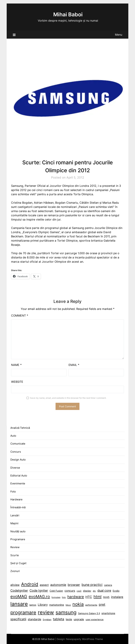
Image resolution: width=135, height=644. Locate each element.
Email (74, 365)
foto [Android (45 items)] (64, 597)
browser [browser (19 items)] (74, 585)
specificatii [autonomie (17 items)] (18, 619)
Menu (119, 35)
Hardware (16, 499)
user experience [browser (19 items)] (95, 620)
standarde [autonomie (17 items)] (34, 619)
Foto (13, 492)
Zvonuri (15, 571)
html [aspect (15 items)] (97, 597)
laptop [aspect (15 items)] (33, 605)
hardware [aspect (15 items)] (76, 597)
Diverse (15, 468)
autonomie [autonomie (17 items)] (58, 585)
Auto (13, 436)
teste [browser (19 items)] (69, 619)
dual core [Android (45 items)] (104, 590)
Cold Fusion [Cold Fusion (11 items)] (56, 591)
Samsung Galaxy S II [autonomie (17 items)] (89, 613)
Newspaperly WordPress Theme (84, 639)
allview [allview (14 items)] (15, 585)
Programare (18, 539)
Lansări (15, 515)
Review (15, 547)
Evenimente (18, 483)
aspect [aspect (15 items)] (44, 585)
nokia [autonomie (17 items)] (78, 604)
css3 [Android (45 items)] (79, 591)
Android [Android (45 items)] (30, 584)
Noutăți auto (18, 531)
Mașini (14, 523)
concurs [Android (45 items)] (70, 591)
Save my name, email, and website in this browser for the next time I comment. (68, 398)
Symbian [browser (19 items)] (47, 620)
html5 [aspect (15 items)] (106, 597)
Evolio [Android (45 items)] (116, 591)
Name (16, 365)
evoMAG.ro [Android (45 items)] (39, 597)
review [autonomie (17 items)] (46, 612)
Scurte (15, 555)
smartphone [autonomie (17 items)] (108, 613)
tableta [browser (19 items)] (59, 619)
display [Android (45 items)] (87, 591)
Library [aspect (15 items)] (43, 605)
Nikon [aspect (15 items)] (68, 605)
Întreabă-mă (18, 507)
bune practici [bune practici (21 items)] (92, 585)
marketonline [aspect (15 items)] (57, 605)
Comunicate (18, 444)
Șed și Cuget (18, 563)
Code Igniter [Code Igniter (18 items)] (39, 591)
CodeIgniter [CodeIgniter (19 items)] (19, 590)
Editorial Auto (19, 476)
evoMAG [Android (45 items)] (19, 597)
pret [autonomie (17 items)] (102, 605)
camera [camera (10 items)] (108, 585)
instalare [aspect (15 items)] (117, 597)
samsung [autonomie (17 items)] (66, 612)
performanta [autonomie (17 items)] (91, 605)
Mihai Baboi (68, 14)
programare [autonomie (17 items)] (23, 612)
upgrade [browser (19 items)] (79, 619)
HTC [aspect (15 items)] (89, 597)
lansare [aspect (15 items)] (19, 604)
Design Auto (18, 460)
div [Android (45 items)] (94, 591)
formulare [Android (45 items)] (56, 597)
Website (17, 382)
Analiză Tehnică (20, 428)
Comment (20, 316)
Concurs (16, 452)
